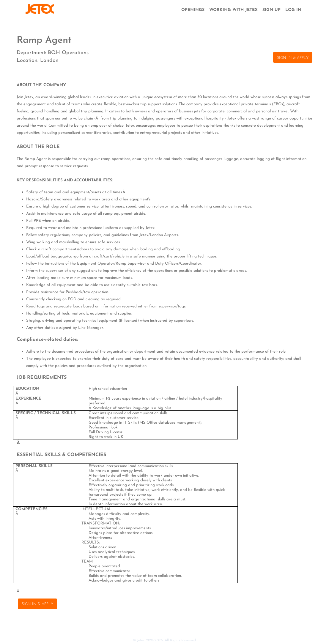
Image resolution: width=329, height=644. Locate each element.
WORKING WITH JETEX (233, 10)
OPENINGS (193, 10)
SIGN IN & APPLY (293, 58)
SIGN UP (271, 10)
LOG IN (293, 10)
